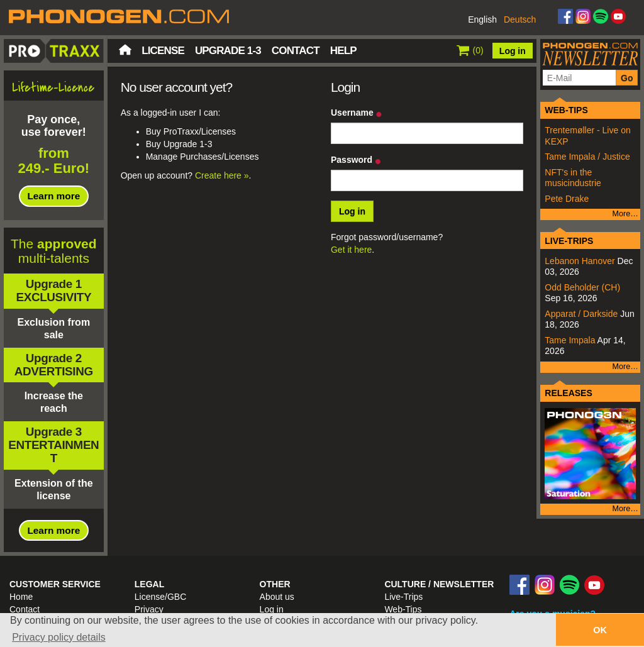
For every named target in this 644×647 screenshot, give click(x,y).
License (163, 51)
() (470, 50)
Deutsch (520, 19)
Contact (296, 51)
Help (343, 51)
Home (125, 50)
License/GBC (160, 597)
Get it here (351, 250)
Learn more (53, 196)
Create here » (222, 175)
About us (277, 597)
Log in (513, 51)
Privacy (149, 609)
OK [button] (600, 630)
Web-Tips (403, 609)
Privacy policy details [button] (59, 637)
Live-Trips (403, 597)
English (482, 19)
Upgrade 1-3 (228, 51)
